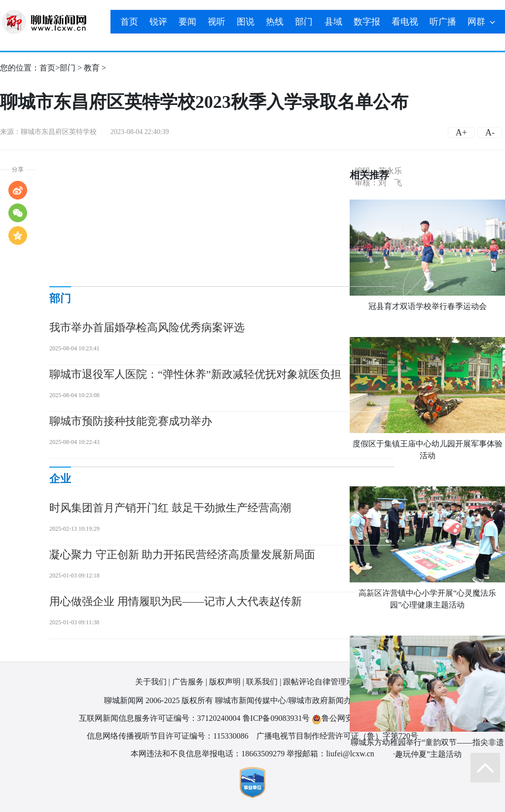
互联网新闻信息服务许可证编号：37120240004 (160, 718)
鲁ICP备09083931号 (276, 718)
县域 (333, 22)
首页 (129, 22)
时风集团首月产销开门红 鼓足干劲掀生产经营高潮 (170, 508)
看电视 (405, 22)
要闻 (187, 22)
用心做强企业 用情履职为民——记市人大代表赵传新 (176, 601)
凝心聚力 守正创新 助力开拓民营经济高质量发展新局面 (182, 555)
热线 (275, 22)
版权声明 (225, 682)
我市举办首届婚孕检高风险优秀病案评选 (147, 327)
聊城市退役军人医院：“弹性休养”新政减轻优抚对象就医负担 (195, 374)
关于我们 (151, 682)
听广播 (443, 22)
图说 (246, 22)
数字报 (367, 22)
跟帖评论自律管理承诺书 (326, 682)
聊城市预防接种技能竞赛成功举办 (131, 421)
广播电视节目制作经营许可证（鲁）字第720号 (337, 736)
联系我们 (262, 682)
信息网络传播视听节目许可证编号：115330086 (167, 736)
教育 (92, 68)
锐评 (158, 22)
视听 (216, 22)
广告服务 (188, 682)
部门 (304, 22)
